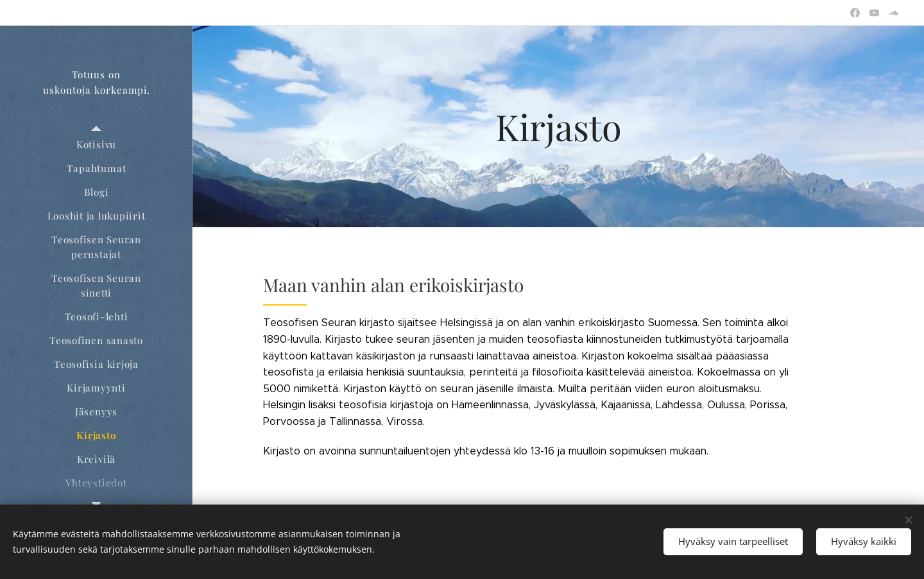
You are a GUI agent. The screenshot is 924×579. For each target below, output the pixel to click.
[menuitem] (96, 145)
